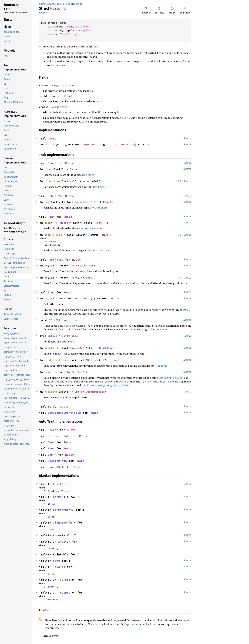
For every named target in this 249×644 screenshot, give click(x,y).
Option (79, 392)
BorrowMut (61, 510)
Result (108, 202)
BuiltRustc (70, 336)
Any (56, 484)
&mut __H (102, 223)
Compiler (86, 30)
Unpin (52, 455)
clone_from (52, 181)
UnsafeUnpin (57, 461)
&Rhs (75, 278)
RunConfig (74, 372)
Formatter (82, 202)
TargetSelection (78, 27)
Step (51, 292)
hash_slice (52, 235)
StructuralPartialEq (64, 413)
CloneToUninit (64, 523)
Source (43, 13)
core (54, 4)
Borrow (58, 497)
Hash (51, 217)
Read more (88, 175)
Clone (52, 163)
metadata (51, 392)
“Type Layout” (131, 624)
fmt (47, 202)
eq (46, 266)
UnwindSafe (56, 467)
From (56, 535)
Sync (51, 448)
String (71, 34)
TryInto (64, 593)
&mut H (106, 235)
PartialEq (56, 260)
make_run (51, 372)
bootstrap (45, 4)
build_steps (65, 4)
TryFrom (64, 580)
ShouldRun (77, 348)
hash (48, 223)
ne (46, 278)
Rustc (52, 138)
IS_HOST (55, 320)
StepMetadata (95, 392)
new (53, 144)
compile (78, 4)
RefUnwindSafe (59, 436)
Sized (56, 245)
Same (56, 561)
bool (92, 266)
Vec (63, 34)
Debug (52, 196)
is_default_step (56, 360)
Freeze (53, 430)
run (47, 298)
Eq (49, 407)
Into (62, 542)
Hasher (65, 223)
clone (48, 169)
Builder (82, 298)
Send (51, 442)
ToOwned (59, 567)
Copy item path (65, 8)
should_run (52, 348)
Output (116, 298)
